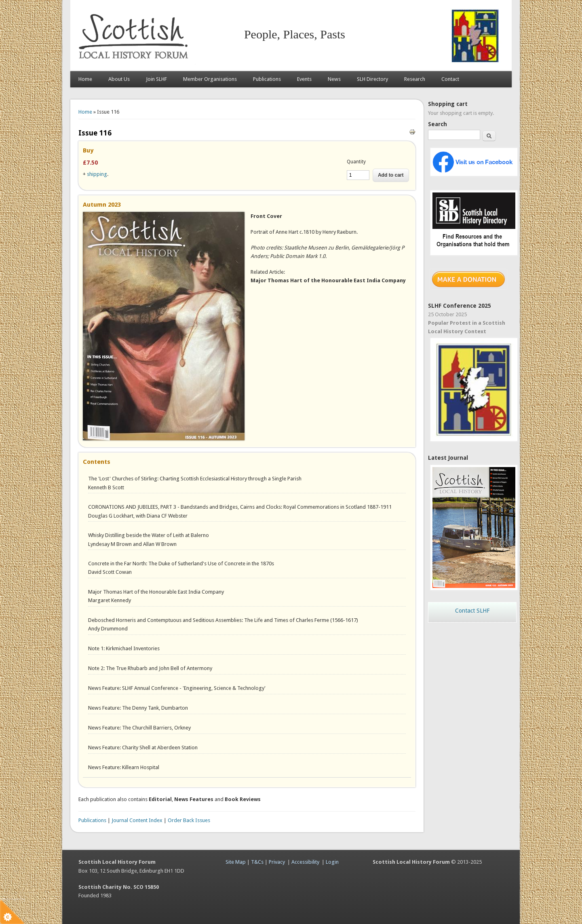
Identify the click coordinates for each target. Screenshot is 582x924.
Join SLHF (156, 79)
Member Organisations (210, 79)
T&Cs (257, 862)
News (334, 79)
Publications (267, 79)
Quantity (356, 162)
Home (85, 79)
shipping (97, 174)
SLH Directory (372, 79)
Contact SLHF (472, 611)
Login (332, 862)
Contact (450, 79)
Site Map (236, 862)
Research (415, 79)
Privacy (277, 862)
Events (304, 79)
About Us (119, 79)
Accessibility (305, 862)
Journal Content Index (137, 820)
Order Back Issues (189, 820)
